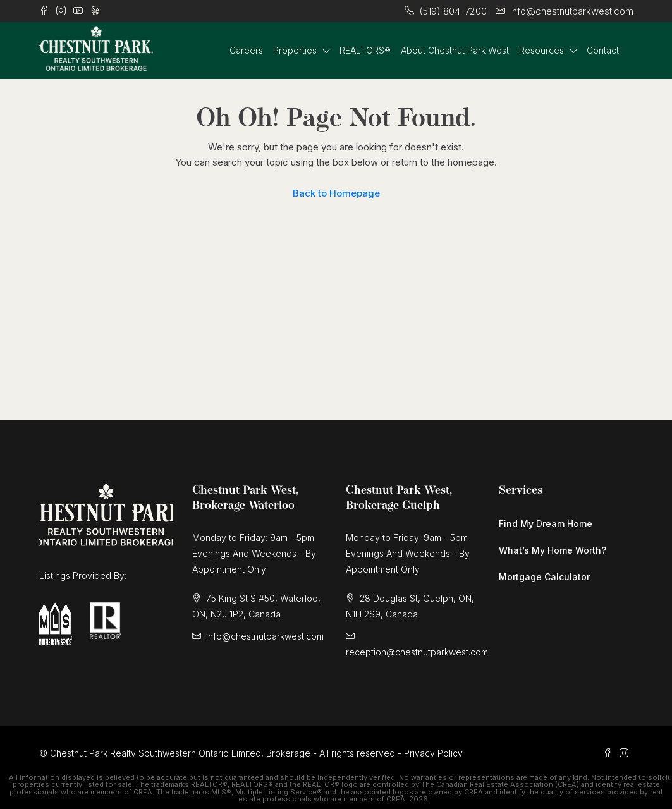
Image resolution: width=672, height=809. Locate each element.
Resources (541, 50)
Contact (603, 50)
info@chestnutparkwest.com (265, 636)
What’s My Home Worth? (553, 550)
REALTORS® (365, 50)
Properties (295, 50)
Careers (246, 50)
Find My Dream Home (546, 524)
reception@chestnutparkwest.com (417, 652)
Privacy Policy (433, 753)
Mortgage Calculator (544, 577)
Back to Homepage (336, 193)
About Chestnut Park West (455, 50)
